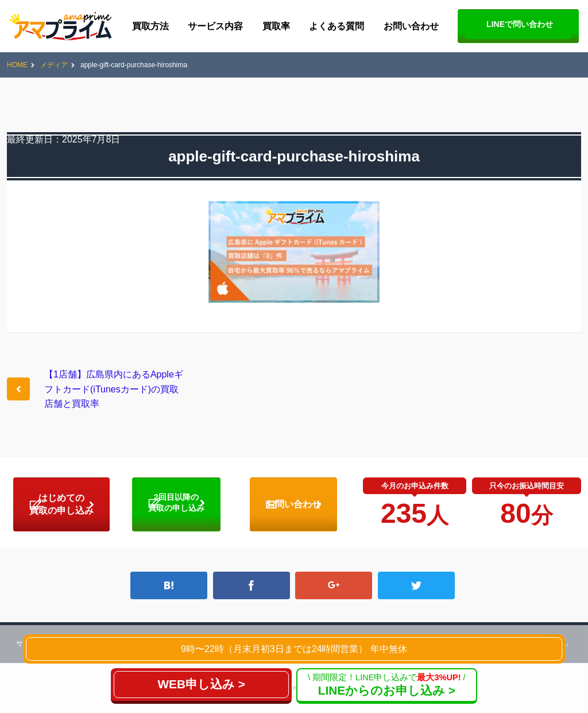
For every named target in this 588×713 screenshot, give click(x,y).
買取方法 (150, 26)
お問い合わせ (411, 26)
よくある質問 (336, 26)
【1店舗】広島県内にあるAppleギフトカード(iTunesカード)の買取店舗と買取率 (114, 389)
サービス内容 (215, 26)
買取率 (276, 26)
